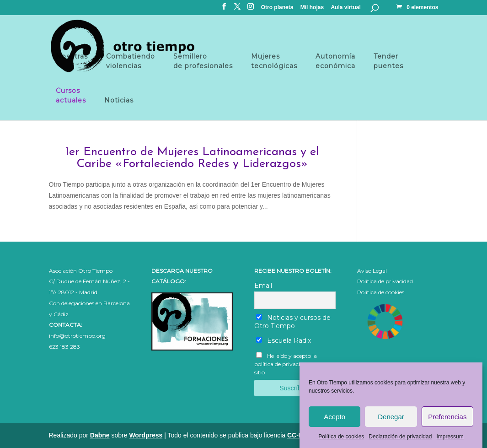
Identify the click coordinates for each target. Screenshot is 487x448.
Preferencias (447, 421)
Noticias (119, 100)
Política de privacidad (385, 281)
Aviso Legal (372, 271)
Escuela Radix (284, 340)
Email (263, 286)
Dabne (100, 435)
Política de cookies (341, 441)
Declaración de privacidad (400, 441)
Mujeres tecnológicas (274, 61)
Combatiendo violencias (131, 61)
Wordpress (146, 435)
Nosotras (72, 61)
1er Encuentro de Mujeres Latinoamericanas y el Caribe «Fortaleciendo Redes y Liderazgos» (192, 158)
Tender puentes (388, 61)
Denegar (391, 421)
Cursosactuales (71, 95)
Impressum (450, 441)
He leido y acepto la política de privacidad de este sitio (291, 364)
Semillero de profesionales (203, 61)
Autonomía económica (335, 61)
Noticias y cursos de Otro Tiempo (292, 322)
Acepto (334, 421)
